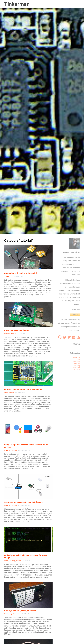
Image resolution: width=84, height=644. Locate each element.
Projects (7, 334)
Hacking (77, 362)
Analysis (77, 357)
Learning (7, 450)
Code (6, 393)
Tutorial (7, 276)
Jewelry (77, 364)
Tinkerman (17, 4)
